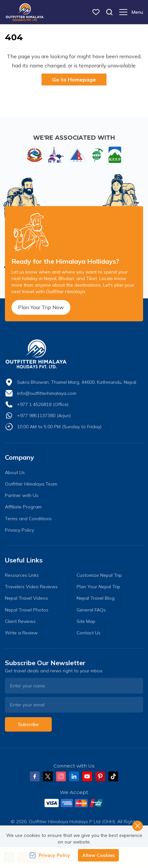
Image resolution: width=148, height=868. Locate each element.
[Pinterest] (100, 776)
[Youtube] (87, 776)
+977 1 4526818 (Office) (43, 404)
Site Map (86, 621)
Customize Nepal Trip (99, 575)
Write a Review (21, 633)
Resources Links (22, 575)
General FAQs (91, 610)
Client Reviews (20, 621)
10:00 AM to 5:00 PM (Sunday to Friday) (59, 427)
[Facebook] (35, 776)
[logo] (74, 354)
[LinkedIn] (74, 776)
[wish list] (96, 12)
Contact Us (89, 633)
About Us (15, 472)
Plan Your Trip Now (41, 307)
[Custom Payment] (74, 803)
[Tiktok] (113, 776)
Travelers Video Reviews (31, 587)
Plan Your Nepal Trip (98, 587)
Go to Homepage (74, 80)
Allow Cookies (98, 855)
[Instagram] (61, 776)
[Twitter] (48, 776)
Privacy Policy (19, 530)
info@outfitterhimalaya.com (47, 393)
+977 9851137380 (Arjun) (44, 416)
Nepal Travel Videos (27, 598)
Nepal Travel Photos (27, 610)
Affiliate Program (23, 507)
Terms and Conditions (28, 519)
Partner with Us (22, 495)
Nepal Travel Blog (96, 598)
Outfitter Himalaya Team (31, 484)
